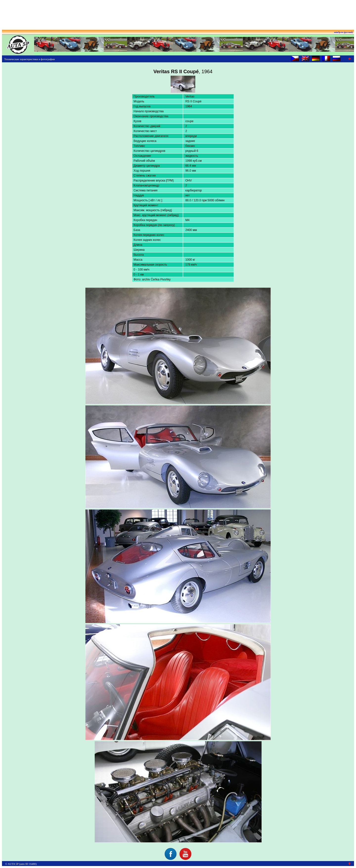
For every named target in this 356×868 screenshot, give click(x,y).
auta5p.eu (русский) (344, 32)
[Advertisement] (178, 13)
